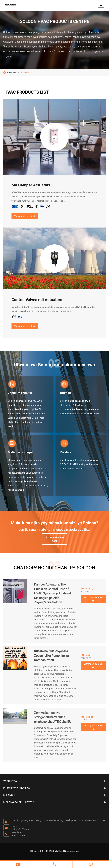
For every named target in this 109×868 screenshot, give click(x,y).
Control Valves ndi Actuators (37, 300)
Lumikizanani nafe (54, 539)
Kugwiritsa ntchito (17, 788)
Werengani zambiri (25, 216)
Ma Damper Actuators (31, 185)
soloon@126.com (20, 829)
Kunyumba (12, 73)
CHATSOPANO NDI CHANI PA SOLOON (54, 567)
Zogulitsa (25, 73)
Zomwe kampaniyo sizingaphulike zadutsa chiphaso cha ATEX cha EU (53, 717)
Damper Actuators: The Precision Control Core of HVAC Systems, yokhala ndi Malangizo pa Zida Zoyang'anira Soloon (53, 593)
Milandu (9, 795)
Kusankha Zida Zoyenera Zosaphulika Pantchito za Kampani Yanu (51, 655)
